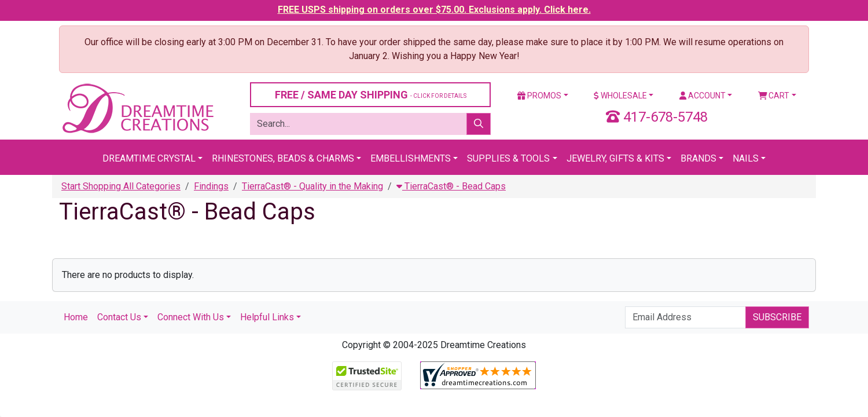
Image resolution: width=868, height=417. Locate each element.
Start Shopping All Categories (121, 186)
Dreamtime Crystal (149, 158)
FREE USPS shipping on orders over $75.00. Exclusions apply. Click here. (434, 10)
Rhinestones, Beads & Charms (283, 158)
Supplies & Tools (508, 158)
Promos (539, 96)
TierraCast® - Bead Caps (451, 186)
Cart (774, 96)
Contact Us (119, 317)
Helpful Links (267, 317)
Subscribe (777, 317)
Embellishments (411, 158)
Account (703, 96)
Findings (211, 186)
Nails (746, 158)
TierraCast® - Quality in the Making (312, 186)
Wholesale (620, 96)
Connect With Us (191, 317)
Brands (698, 158)
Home (76, 317)
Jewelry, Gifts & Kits (615, 158)
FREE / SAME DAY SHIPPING (371, 95)
